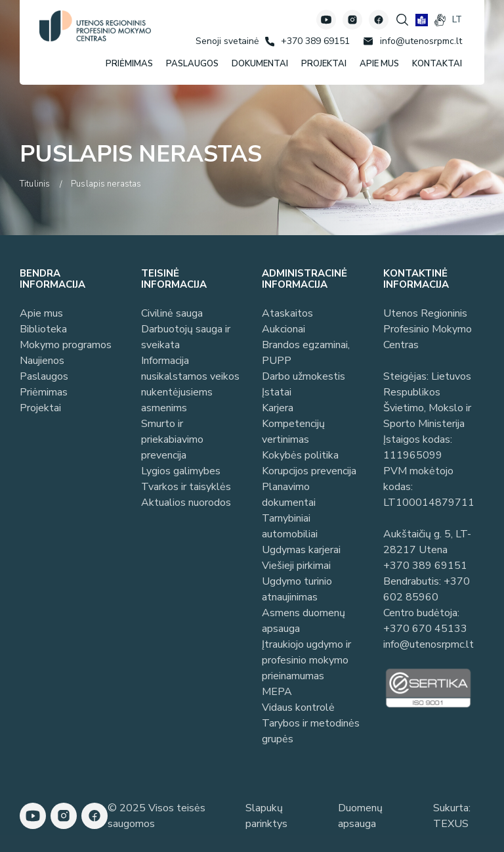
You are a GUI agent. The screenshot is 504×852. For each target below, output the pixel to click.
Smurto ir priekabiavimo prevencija (172, 439)
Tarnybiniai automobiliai (290, 526)
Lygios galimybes (181, 471)
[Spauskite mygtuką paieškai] (402, 20)
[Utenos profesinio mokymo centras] (95, 26)
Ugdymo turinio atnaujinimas (297, 589)
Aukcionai (283, 329)
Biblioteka (43, 329)
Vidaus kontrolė (298, 707)
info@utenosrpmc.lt (429, 644)
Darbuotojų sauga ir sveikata (186, 337)
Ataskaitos (287, 313)
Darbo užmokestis (304, 376)
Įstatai (277, 392)
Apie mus (41, 313)
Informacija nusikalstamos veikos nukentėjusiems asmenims (190, 384)
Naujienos (42, 361)
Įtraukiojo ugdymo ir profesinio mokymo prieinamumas (306, 660)
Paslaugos (44, 376)
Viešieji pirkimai (296, 566)
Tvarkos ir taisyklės (186, 487)
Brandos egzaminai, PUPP (306, 353)
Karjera (278, 408)
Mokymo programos (66, 345)
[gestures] (440, 20)
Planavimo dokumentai (289, 495)
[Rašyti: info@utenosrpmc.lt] (412, 41)
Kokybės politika (300, 455)
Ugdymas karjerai (301, 550)
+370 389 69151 (425, 566)
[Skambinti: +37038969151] (307, 41)
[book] (422, 20)
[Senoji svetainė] (227, 41)
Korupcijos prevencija (309, 471)
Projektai (40, 408)
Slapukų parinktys (266, 816)
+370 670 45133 (425, 629)
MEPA (277, 692)
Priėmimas (44, 392)
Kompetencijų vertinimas (293, 432)
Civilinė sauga (172, 313)
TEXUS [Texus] (451, 824)
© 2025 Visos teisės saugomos (157, 816)
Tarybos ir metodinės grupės (311, 731)
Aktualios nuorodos (186, 503)
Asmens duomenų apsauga (304, 621)
